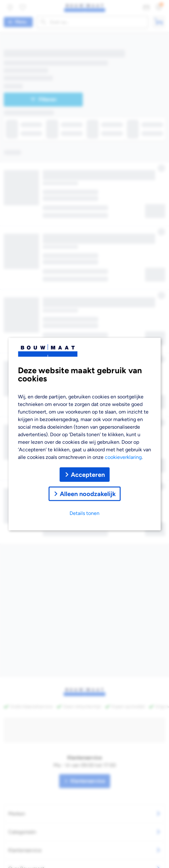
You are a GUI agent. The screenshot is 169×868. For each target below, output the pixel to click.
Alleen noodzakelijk (84, 494)
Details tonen (84, 513)
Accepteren (84, 474)
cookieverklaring (123, 457)
